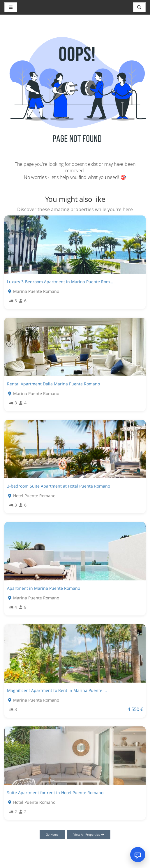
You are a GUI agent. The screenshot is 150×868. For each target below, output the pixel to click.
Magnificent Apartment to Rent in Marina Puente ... (57, 690)
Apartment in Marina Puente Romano (44, 588)
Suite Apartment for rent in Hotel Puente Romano (55, 793)
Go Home (52, 834)
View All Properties (89, 834)
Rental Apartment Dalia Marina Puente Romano (53, 384)
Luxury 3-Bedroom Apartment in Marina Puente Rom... (60, 282)
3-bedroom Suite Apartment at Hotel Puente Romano (59, 486)
